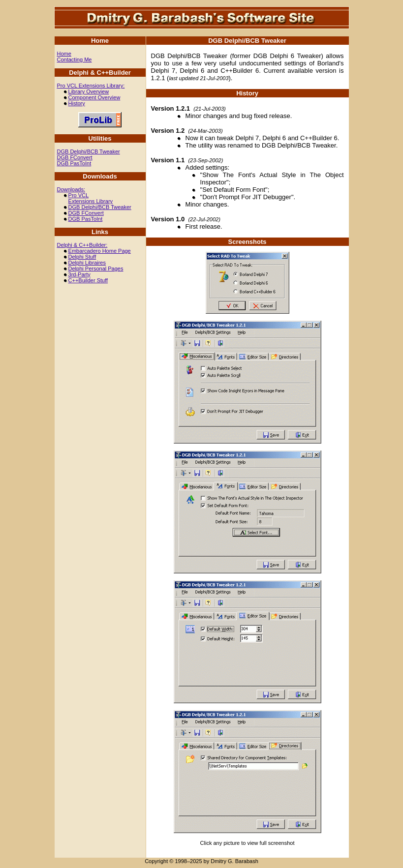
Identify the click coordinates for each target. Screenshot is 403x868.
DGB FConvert (75, 157)
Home (64, 54)
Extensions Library (91, 201)
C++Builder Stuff (88, 280)
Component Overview (94, 97)
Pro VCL (79, 195)
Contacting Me (75, 60)
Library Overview (89, 91)
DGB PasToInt (74, 163)
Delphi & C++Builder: (82, 245)
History (77, 103)
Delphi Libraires (87, 263)
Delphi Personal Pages (96, 269)
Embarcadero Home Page (100, 251)
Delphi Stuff (82, 257)
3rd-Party (79, 274)
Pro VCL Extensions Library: (91, 86)
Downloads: (71, 189)
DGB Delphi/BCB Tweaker (89, 151)
